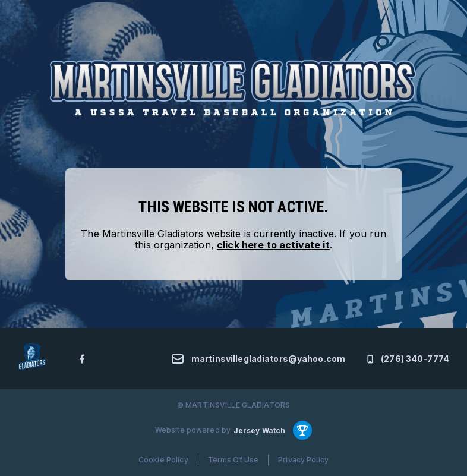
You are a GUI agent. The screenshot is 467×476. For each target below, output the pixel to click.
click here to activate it (273, 245)
